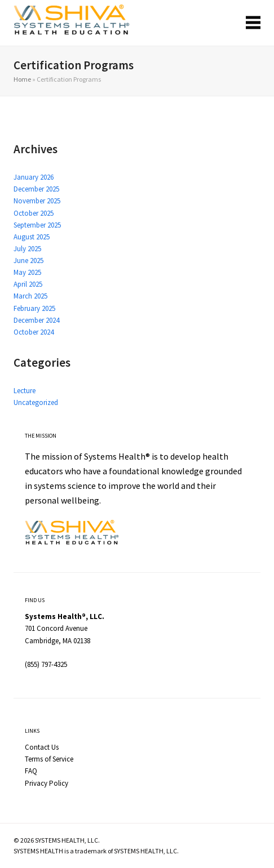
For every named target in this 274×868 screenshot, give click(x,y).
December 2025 (36, 189)
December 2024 (36, 320)
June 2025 (28, 261)
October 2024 (34, 332)
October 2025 (34, 213)
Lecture (25, 391)
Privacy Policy (47, 783)
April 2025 (28, 284)
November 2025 (37, 201)
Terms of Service (49, 759)
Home (22, 79)
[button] (253, 23)
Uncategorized (36, 402)
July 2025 (27, 249)
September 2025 (37, 225)
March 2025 (30, 296)
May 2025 (27, 272)
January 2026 (34, 177)
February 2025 (34, 308)
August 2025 (32, 237)
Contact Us (42, 747)
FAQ (31, 771)
